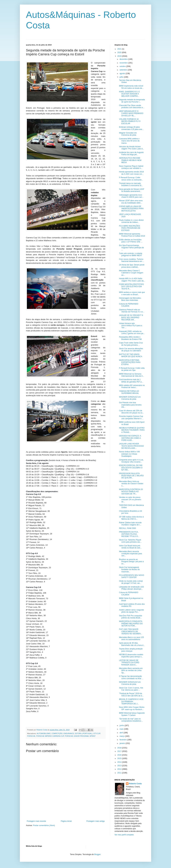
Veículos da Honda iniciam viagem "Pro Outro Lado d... (132, 148)
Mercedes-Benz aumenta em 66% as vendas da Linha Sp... (131, 671)
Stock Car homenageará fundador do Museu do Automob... (129, 570)
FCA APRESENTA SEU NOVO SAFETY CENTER (132, 576)
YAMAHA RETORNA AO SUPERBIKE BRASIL (129, 392)
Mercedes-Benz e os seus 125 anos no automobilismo (131, 638)
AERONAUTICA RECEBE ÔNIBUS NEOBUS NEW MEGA (130, 160)
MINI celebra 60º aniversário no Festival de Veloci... (132, 386)
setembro (124, 70)
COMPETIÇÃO (57, 733)
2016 (120, 755)
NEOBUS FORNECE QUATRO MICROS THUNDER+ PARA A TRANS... (132, 430)
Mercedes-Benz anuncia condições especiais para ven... (131, 554)
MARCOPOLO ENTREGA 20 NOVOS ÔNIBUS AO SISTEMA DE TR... (131, 492)
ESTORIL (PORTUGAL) (84, 733)
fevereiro (123, 740)
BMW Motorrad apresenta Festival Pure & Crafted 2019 (132, 235)
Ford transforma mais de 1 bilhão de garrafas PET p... (131, 381)
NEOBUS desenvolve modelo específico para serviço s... (131, 656)
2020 (120, 52)
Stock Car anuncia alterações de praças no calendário (131, 350)
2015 (120, 758)
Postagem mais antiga (96, 821)
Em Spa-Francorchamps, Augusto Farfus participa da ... (131, 248)
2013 (120, 766)
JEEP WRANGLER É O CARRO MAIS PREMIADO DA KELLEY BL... (131, 113)
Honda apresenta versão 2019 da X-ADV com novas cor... (131, 173)
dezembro (124, 59)
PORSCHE (31, 736)
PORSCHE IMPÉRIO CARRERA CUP (50, 736)
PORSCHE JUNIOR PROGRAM (77, 736)
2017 (120, 751)
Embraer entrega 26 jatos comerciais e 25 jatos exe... (131, 128)
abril (122, 733)
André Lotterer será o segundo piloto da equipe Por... (132, 611)
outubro (123, 66)
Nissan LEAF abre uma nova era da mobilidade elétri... (131, 202)
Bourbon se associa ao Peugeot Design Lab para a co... (131, 562)
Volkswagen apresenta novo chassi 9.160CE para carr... (131, 196)
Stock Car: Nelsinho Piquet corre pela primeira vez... (130, 541)
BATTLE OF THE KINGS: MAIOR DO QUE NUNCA (131, 355)
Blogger (97, 854)
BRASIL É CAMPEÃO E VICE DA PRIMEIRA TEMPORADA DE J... (131, 701)
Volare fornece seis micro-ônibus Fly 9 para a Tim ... (131, 326)
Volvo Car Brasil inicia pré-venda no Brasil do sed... (130, 547)
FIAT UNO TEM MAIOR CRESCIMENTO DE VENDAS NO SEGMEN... (131, 631)
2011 (120, 773)
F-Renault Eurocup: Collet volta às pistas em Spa (132, 369)
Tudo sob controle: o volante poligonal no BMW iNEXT (131, 254)
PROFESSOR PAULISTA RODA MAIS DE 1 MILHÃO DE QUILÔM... (131, 476)
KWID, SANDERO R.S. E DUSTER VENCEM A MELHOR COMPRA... (129, 94)
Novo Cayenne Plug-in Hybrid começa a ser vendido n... (131, 167)
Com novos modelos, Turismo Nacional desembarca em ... (132, 260)
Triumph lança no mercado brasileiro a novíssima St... (131, 184)
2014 (120, 762)
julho (122, 77)
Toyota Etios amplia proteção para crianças (131, 650)
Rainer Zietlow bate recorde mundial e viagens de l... (130, 524)
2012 (120, 769)
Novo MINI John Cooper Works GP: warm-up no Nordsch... (132, 708)
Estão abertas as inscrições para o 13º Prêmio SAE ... (131, 241)
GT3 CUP (97, 733)
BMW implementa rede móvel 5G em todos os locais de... (131, 87)
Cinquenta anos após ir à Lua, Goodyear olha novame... (131, 461)
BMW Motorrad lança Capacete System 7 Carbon (132, 714)
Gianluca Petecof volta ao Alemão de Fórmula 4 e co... (132, 311)
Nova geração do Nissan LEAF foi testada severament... (132, 190)
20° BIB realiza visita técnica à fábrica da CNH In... (131, 518)
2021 (120, 49)
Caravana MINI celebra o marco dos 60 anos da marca (129, 141)
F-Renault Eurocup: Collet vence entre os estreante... (131, 179)
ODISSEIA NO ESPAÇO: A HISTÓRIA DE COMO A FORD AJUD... (130, 438)
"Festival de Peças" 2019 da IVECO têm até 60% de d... (131, 695)
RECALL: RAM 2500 (127, 528)
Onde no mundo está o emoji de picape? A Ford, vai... (131, 582)
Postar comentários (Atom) (44, 825)
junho (122, 726)
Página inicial (66, 821)
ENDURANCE (69, 733)
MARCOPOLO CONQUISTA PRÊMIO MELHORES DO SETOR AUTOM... (131, 624)
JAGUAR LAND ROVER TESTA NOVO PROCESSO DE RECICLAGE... (131, 446)
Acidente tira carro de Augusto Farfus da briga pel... (131, 153)
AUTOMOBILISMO (44, 733)
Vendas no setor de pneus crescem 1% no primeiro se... (130, 500)
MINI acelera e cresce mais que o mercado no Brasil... (132, 293)
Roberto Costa (135, 784)
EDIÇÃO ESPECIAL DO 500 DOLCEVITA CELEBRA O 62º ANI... (131, 468)
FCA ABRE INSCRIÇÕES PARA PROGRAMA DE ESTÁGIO (130, 228)
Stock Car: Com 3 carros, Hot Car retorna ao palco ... (131, 689)
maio (122, 729)
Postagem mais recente (36, 821)
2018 (120, 748)
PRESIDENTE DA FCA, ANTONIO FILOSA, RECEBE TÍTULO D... (129, 534)
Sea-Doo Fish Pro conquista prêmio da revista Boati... (131, 617)
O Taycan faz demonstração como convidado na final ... (131, 677)
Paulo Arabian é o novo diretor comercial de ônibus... (131, 221)
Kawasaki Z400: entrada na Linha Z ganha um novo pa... (132, 332)
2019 (120, 56)
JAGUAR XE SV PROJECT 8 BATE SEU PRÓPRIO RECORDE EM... (131, 318)
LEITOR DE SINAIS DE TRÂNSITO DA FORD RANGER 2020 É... (129, 663)
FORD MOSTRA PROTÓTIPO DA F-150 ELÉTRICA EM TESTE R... (131, 287)
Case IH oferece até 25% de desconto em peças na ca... (131, 412)
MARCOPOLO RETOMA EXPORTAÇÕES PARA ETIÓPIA (130, 362)
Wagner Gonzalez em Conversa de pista (128, 134)
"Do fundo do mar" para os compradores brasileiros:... (131, 720)
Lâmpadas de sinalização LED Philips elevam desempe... (131, 588)
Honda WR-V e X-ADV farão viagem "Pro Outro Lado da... (132, 280)
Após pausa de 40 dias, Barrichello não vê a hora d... (132, 644)
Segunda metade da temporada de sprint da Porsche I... (132, 101)
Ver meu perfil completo (124, 835)
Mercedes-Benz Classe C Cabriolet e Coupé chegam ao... (131, 273)
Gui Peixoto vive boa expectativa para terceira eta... (130, 405)
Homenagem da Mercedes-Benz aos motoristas (130, 299)
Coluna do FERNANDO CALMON (129, 305)
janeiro (123, 743)
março (122, 736)
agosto (123, 74)
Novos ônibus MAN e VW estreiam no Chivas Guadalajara (129, 454)
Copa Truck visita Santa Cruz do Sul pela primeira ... (131, 344)
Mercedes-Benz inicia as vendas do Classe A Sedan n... (131, 484)
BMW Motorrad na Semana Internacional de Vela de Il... (132, 375)
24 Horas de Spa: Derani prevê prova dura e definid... (132, 266)
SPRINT (93, 736)
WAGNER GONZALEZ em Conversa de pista (130, 398)
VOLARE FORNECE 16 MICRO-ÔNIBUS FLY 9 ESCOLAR (130, 121)
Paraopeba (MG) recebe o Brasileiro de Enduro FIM (130, 338)
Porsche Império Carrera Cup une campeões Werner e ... (131, 417)
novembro (124, 63)
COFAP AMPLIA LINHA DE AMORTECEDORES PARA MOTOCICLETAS (131, 209)
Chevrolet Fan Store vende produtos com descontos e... (132, 106)
